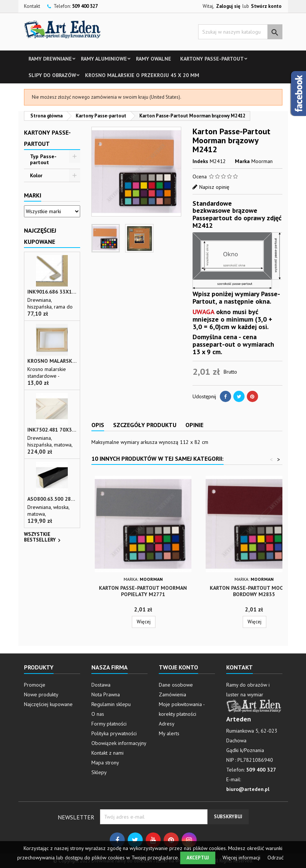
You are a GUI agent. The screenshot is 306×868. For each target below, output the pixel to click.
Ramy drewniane (50, 59)
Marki (33, 195)
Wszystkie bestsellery (43, 538)
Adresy (167, 724)
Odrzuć (275, 858)
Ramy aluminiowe (104, 59)
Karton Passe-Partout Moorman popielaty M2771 (143, 591)
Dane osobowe (176, 685)
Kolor (36, 175)
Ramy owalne (154, 59)
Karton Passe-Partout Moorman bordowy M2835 (254, 591)
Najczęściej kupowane (48, 704)
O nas (98, 714)
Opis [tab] (98, 425)
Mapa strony (105, 763)
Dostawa (101, 685)
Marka (242, 161)
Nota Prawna (106, 694)
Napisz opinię (214, 187)
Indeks (200, 161)
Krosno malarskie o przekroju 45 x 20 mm (142, 75)
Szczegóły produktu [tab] (145, 425)
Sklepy (99, 772)
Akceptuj (198, 858)
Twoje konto (178, 667)
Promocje (35, 685)
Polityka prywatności (114, 733)
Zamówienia (172, 694)
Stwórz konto (266, 6)
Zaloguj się (228, 6)
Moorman (262, 161)
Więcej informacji (242, 858)
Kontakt (32, 6)
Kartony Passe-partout (212, 59)
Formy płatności (109, 724)
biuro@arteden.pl (248, 789)
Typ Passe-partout (43, 159)
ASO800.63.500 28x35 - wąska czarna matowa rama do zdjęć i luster (52, 499)
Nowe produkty (41, 694)
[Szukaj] (240, 32)
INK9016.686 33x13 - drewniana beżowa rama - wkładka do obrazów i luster (52, 292)
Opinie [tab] (194, 425)
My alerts (169, 733)
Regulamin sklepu (111, 704)
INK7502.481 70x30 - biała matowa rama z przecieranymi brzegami (52, 430)
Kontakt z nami (107, 753)
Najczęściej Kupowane (40, 236)
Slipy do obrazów (52, 75)
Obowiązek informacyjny (119, 743)
